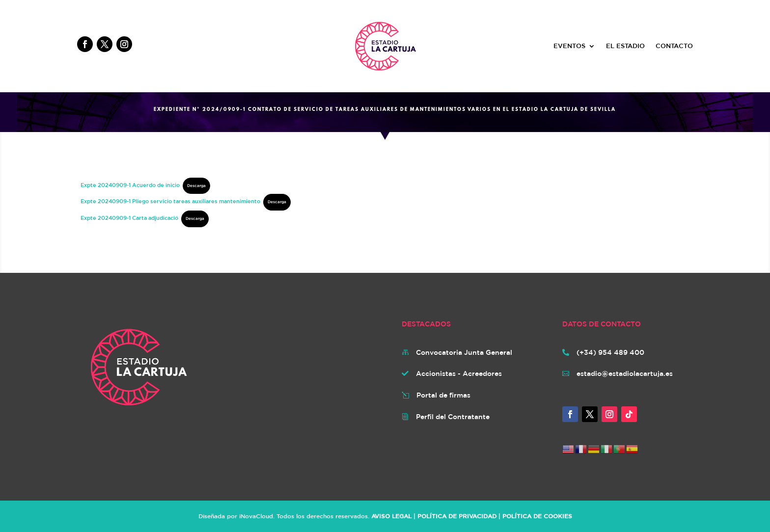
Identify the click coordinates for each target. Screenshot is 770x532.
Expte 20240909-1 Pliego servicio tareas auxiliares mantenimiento (170, 201)
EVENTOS (569, 46)
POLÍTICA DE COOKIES (537, 516)
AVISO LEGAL (391, 516)
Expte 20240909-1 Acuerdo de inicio (130, 185)
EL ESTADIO (625, 46)
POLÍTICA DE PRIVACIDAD (457, 516)
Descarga (196, 186)
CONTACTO (674, 46)
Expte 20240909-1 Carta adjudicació (129, 218)
